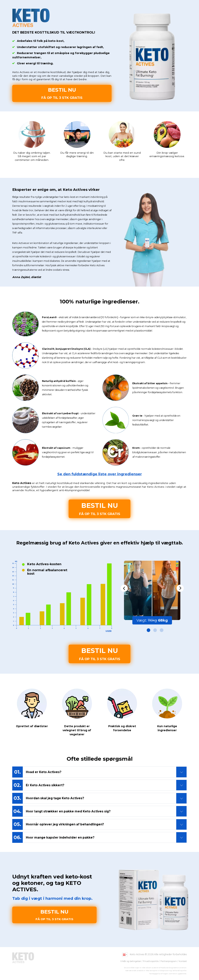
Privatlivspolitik (151, 961)
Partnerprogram (169, 961)
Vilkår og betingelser (131, 961)
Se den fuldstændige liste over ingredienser (100, 474)
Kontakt (183, 961)
